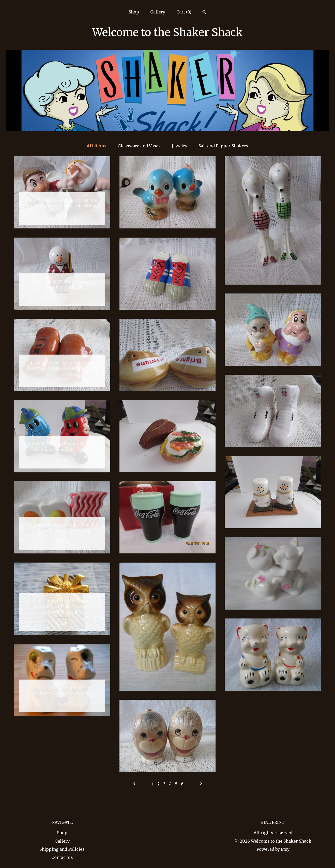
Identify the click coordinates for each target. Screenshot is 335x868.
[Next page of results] (201, 784)
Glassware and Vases (139, 146)
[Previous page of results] (135, 784)
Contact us (62, 857)
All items (97, 146)
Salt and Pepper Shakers (223, 146)
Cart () (184, 12)
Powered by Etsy (273, 849)
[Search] (204, 13)
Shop (134, 12)
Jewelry (180, 146)
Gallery (158, 12)
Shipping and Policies (62, 849)
